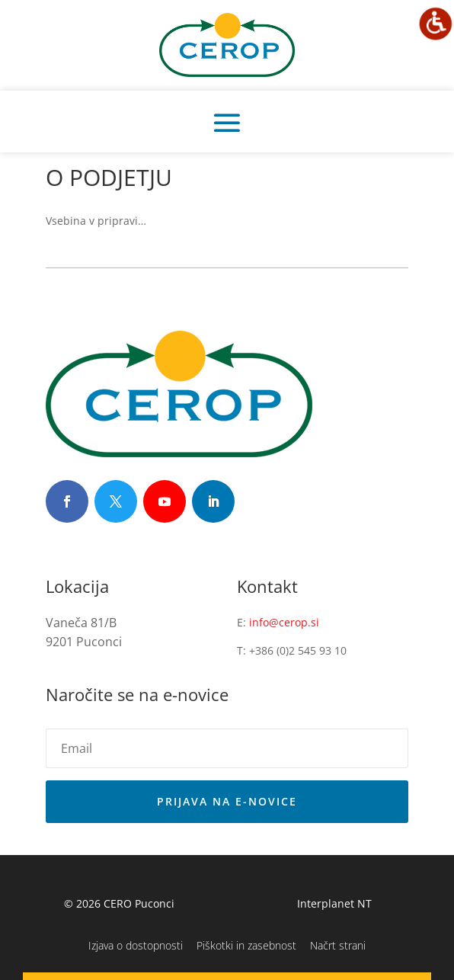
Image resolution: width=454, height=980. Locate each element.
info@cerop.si (284, 622)
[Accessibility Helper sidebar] (436, 24)
